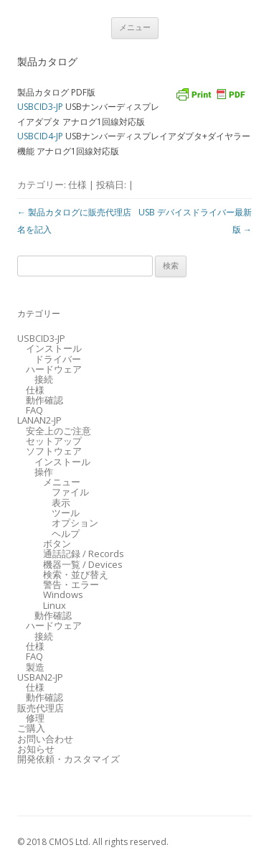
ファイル (70, 492)
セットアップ (54, 441)
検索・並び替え (76, 574)
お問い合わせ (45, 739)
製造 (35, 667)
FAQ (34, 410)
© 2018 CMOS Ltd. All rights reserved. (93, 842)
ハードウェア (54, 369)
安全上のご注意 (58, 431)
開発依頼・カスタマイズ (69, 759)
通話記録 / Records (84, 554)
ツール (66, 513)
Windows (63, 594)
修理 (35, 718)
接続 (44, 379)
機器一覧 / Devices (83, 564)
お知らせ (36, 749)
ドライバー (58, 359)
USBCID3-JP (40, 107)
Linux (55, 605)
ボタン (57, 543)
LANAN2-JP (39, 420)
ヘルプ (66, 533)
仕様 (77, 185)
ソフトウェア (54, 451)
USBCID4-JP (40, 136)
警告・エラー (71, 584)
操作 (44, 472)
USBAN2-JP (40, 677)
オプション (75, 523)
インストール (54, 348)
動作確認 (44, 400)
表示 (61, 503)
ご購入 (31, 728)
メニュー (135, 27)
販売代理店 (41, 708)
